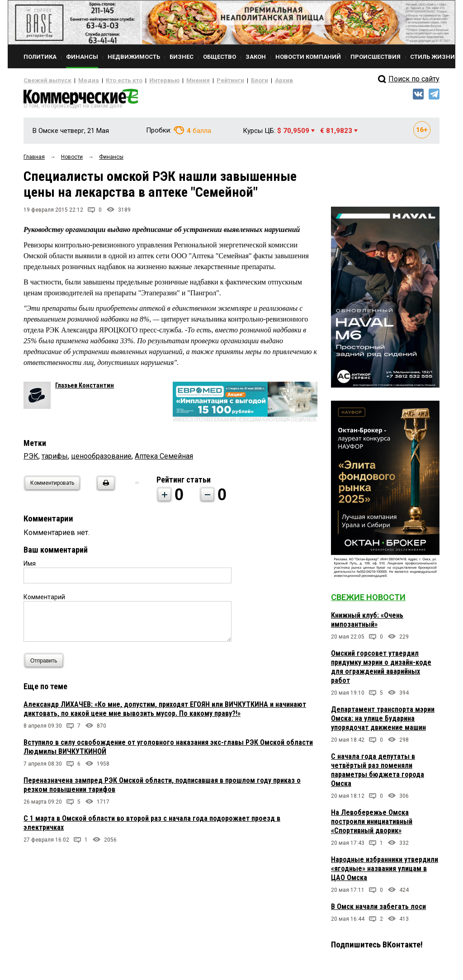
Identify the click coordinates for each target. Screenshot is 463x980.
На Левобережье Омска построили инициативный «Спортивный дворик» (372, 825)
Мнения (175, 80)
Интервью (146, 80)
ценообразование (101, 460)
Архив (252, 80)
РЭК (31, 460)
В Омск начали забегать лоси (378, 910)
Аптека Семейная (164, 460)
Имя (30, 567)
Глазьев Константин (85, 389)
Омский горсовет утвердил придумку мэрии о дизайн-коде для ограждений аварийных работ (381, 670)
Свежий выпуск (44, 80)
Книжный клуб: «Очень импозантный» (367, 623)
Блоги (230, 80)
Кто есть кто (111, 80)
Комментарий (44, 601)
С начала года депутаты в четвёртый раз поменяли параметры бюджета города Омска (378, 774)
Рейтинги (204, 80)
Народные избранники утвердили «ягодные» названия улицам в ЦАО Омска (385, 872)
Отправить (46, 664)
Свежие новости (368, 601)
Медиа (80, 80)
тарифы (55, 460)
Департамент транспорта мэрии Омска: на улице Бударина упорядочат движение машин (383, 722)
